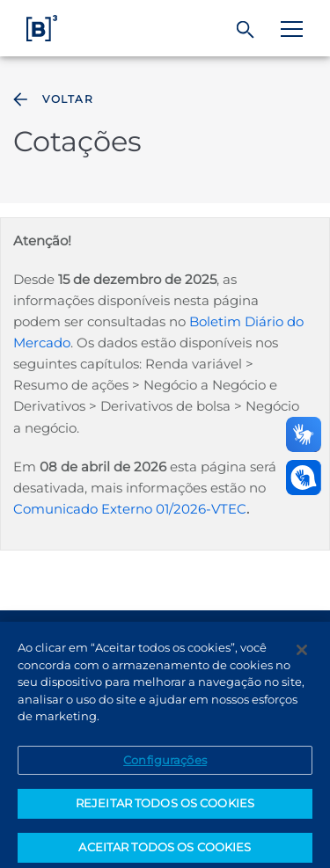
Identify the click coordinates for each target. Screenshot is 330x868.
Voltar (51, 99)
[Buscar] (246, 30)
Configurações (165, 767)
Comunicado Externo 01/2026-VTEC (130, 509)
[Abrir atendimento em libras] (304, 478)
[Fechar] (302, 658)
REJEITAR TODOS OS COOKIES (165, 811)
